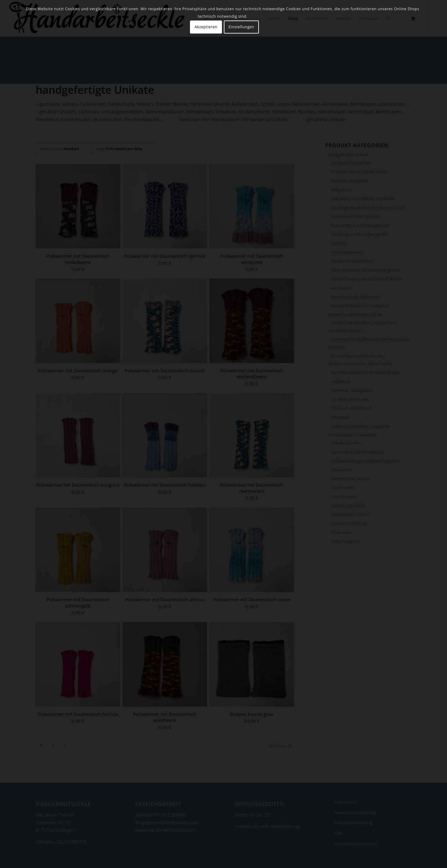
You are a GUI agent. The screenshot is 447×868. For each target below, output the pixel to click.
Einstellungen (241, 27)
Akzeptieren (206, 27)
